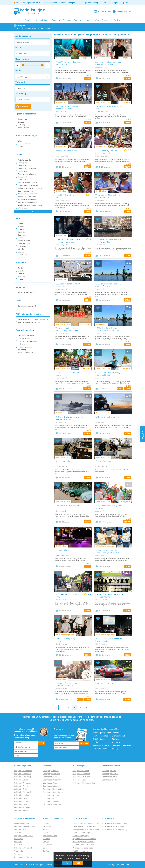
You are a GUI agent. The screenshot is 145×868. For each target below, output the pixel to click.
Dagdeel (21, 122)
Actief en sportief (25, 160)
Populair (28, 20)
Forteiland (17, 833)
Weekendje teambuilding (28, 202)
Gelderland (22, 232)
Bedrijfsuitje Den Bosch (23, 792)
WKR (116, 20)
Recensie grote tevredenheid (84, 842)
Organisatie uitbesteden (102, 749)
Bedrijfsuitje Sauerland (81, 777)
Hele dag (21, 125)
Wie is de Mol (19, 845)
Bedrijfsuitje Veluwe (80, 780)
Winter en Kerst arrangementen (30, 205)
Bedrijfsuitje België (109, 771)
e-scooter (47, 839)
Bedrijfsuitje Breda (21, 789)
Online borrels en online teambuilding (87, 823)
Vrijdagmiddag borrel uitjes (83, 848)
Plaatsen (66, 20)
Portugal (21, 276)
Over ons (116, 733)
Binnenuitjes (18, 839)
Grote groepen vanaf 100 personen (86, 830)
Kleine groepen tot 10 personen (85, 826)
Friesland (22, 229)
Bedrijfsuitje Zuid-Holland (53, 804)
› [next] (86, 708)
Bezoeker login (92, 3)
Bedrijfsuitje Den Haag (22, 777)
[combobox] (33, 54)
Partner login (111, 3)
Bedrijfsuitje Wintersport (23, 848)
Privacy (111, 865)
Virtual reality (19, 851)
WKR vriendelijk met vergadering (115, 830)
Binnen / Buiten (41, 20)
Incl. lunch (22, 344)
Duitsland (22, 271)
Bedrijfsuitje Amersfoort (22, 783)
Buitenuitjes (18, 842)
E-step (46, 830)
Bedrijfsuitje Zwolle (21, 811)
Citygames (22, 166)
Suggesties (143, 434)
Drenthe (21, 224)
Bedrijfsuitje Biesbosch (81, 774)
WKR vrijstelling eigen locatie (29, 322)
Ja (67, 863)
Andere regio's (92, 20)
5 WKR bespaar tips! (101, 736)
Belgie (20, 268)
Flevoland (22, 226)
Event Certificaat (118, 736)
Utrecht (21, 249)
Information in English (101, 745)
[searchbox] (33, 54)
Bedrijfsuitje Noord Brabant (53, 789)
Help (126, 3)
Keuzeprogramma (25, 347)
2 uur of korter (24, 119)
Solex (45, 848)
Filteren (24, 107)
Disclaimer (116, 739)
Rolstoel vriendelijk (25, 352)
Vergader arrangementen (28, 199)
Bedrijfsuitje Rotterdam (22, 774)
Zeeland (21, 252)
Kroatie (21, 274)
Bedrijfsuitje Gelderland (52, 780)
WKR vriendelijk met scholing (113, 826)
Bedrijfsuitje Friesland (51, 777)
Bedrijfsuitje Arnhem (21, 786)
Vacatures (116, 742)
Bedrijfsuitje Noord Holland (53, 792)
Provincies (78, 20)
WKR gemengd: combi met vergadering (33, 319)
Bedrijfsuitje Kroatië (109, 777)
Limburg (21, 238)
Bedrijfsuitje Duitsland (110, 774)
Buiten (21, 147)
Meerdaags (22, 350)
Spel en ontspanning (26, 191)
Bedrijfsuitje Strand (21, 830)
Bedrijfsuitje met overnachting (25, 826)
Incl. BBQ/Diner (24, 338)
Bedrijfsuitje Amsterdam (23, 771)
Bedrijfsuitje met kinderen (23, 836)
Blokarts (46, 823)
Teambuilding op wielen (27, 197)
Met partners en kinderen (28, 182)
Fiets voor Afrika (49, 833)
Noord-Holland (24, 243)
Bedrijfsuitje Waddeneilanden (84, 783)
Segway (46, 842)
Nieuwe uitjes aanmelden (122, 745)
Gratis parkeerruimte (26, 336)
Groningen (22, 235)
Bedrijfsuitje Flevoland (52, 774)
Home (18, 20)
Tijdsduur (55, 20)
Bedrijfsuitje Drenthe (51, 771)
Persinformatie (98, 742)
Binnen (21, 141)
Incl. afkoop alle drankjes (27, 341)
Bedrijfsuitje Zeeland (51, 801)
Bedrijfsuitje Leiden (21, 804)
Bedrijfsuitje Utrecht (21, 780)
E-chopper (47, 826)
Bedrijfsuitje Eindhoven (22, 795)
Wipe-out (17, 854)
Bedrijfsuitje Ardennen (81, 771)
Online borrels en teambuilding (30, 188)
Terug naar (22, 26)
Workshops (22, 208)
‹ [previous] (56, 708)
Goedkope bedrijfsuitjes (82, 833)
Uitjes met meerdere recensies (84, 839)
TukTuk (46, 851)
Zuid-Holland (23, 255)
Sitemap (115, 749)
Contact (128, 865)
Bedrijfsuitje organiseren (102, 733)
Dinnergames (23, 171)
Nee (78, 863)
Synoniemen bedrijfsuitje (23, 857)
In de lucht (22, 180)
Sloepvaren (47, 845)
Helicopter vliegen (50, 836)
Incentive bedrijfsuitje (81, 836)
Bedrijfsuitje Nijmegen (22, 807)
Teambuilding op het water (28, 194)
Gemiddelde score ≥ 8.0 (27, 306)
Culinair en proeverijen (27, 168)
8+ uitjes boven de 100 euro (83, 845)
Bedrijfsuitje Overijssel (52, 795)
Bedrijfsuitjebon (99, 739)
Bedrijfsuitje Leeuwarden (23, 801)
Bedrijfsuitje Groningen (22, 798)
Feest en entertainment (27, 174)
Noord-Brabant (24, 241)
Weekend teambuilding (22, 823)
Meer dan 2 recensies (26, 293)
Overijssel (22, 246)
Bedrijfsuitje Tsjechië (110, 780)
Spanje (21, 279)
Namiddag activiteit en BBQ (29, 185)
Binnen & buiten (24, 144)
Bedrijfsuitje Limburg (51, 786)
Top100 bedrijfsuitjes (80, 851)
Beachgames (23, 163)
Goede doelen (23, 177)
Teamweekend (23, 128)
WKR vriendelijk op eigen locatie (114, 823)
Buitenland (106, 20)
